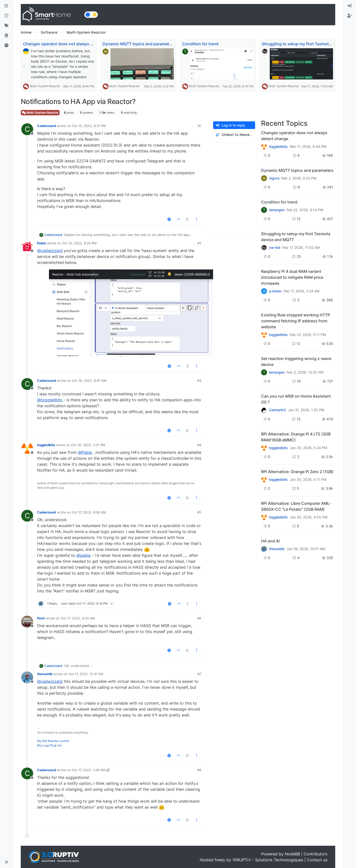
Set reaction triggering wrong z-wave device (296, 361)
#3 (199, 381)
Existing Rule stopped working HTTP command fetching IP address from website (296, 321)
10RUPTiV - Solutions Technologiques (268, 860)
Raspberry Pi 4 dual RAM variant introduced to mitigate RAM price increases (292, 277)
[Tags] (6, 26)
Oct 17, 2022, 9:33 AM (78, 618)
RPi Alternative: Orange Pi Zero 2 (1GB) (297, 472)
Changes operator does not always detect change (70, 44)
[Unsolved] (6, 46)
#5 (199, 512)
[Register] (350, 16)
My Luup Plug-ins (49, 745)
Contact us (317, 860)
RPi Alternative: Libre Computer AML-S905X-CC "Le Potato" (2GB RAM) (296, 506)
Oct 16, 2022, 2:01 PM (88, 445)
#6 (199, 618)
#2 (199, 243)
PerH (41, 618)
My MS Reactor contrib (53, 741)
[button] (6, 862)
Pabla (42, 243)
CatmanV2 (278, 410)
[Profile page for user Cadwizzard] (27, 129)
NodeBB (292, 854)
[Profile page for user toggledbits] (27, 448)
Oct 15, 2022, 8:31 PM (89, 126)
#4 (199, 445)
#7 (199, 674)
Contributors (315, 854)
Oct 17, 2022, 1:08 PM (89, 770)
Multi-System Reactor (45, 86)
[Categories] (6, 6)
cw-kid (275, 248)
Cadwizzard (46, 126)
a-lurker (275, 291)
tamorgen (277, 210)
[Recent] (6, 16)
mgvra (274, 178)
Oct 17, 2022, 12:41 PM (86, 674)
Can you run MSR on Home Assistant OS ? (296, 399)
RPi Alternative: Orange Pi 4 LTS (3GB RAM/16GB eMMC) (296, 437)
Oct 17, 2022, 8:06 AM (89, 512)
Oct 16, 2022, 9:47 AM (89, 381)
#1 (200, 126)
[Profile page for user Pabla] (27, 247)
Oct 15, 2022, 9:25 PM (79, 243)
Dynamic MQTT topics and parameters (139, 44)
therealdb (45, 674)
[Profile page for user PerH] (27, 622)
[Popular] (6, 36)
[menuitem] (350, 6)
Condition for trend (200, 44)
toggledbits (46, 445)
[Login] (350, 6)
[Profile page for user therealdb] (27, 677)
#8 (199, 770)
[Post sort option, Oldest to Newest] (234, 135)
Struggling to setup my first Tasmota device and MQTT (296, 237)
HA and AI (270, 541)
